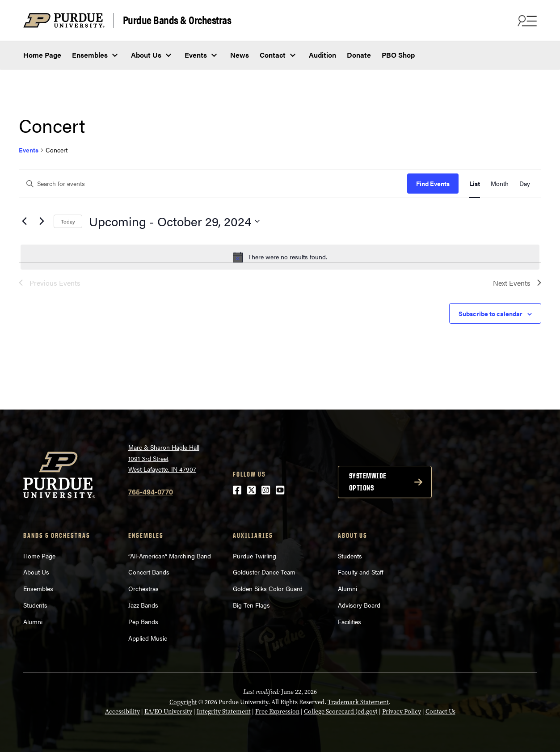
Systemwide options (368, 482)
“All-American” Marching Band (170, 556)
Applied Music (148, 638)
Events (196, 55)
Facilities (349, 621)
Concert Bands (149, 572)
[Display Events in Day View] (525, 184)
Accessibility (122, 712)
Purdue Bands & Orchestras (177, 20)
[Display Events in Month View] (500, 184)
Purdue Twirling (255, 556)
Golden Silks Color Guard (268, 588)
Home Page (42, 55)
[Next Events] (42, 221)
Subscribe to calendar (491, 313)
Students (35, 605)
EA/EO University (168, 712)
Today (68, 221)
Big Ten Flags (251, 605)
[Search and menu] (526, 21)
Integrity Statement (224, 712)
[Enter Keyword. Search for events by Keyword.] (213, 184)
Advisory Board (359, 605)
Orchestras (143, 588)
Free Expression (277, 712)
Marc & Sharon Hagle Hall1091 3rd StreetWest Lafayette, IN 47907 (164, 458)
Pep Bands (143, 621)
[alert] (280, 257)
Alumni (33, 621)
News (240, 55)
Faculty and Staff (361, 572)
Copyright (183, 702)
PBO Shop (398, 55)
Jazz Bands (143, 605)
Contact (273, 55)
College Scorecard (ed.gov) (341, 712)
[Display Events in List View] (475, 184)
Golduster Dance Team (264, 572)
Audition (322, 55)
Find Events (433, 183)
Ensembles (90, 55)
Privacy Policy (402, 712)
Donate (359, 55)
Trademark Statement (358, 702)
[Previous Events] (24, 221)
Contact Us (440, 712)
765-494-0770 (151, 492)
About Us (146, 55)
